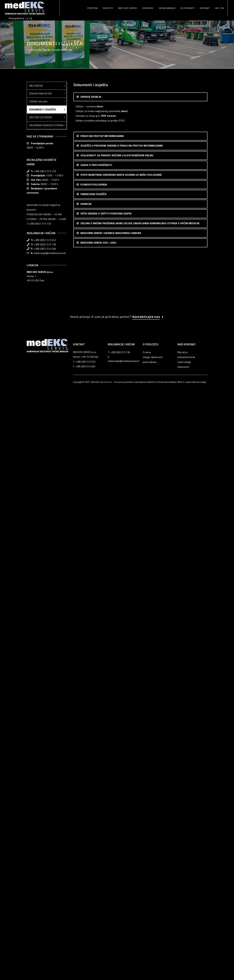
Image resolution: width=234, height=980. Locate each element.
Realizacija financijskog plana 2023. (95, 508)
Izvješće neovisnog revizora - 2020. (95, 564)
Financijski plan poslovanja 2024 (93, 522)
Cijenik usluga (47, 85)
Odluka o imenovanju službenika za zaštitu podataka (104, 671)
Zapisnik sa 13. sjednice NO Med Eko (95, 826)
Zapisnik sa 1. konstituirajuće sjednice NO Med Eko (103, 744)
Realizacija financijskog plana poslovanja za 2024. (102, 493)
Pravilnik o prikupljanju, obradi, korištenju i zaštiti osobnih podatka (111, 680)
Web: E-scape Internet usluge (192, 955)
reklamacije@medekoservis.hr (50, 237)
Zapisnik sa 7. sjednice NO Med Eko (95, 798)
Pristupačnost (16, 18)
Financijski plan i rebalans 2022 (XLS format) (99, 440)
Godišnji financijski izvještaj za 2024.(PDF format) (103, 498)
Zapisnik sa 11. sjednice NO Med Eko (95, 816)
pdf (106, 240)
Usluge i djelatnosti (153, 930)
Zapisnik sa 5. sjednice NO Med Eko (95, 788)
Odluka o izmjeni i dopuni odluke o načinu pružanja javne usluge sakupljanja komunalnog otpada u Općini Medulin (136, 710)
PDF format (109, 100)
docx (100, 90)
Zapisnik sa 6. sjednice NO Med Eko (95, 793)
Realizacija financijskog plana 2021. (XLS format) (102, 545)
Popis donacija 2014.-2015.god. (93, 636)
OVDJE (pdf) (166, 139)
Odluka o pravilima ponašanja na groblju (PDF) (100, 104)
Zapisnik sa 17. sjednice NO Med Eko (95, 845)
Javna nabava (150, 935)
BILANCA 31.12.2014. (87, 583)
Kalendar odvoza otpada (47, 109)
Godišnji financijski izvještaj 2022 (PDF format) (101, 531)
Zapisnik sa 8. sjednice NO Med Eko (95, 802)
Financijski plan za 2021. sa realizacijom (97, 449)
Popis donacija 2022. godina (91, 617)
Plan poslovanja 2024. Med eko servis (96, 398)
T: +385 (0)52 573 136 (119, 926)
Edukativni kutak (47, 77)
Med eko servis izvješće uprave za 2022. (97, 379)
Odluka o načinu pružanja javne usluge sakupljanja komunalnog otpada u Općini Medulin (122, 719)
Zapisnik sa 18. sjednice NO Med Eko (95, 849)
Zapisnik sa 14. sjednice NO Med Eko (95, 831)
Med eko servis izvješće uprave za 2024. (97, 388)
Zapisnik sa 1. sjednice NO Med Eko (95, 769)
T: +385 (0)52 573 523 (84, 935)
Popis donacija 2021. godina (91, 622)
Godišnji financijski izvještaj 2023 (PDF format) (101, 512)
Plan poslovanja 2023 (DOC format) (95, 407)
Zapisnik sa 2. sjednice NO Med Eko (95, 774)
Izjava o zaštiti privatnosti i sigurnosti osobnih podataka (106, 666)
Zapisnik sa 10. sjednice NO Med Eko (95, 812)
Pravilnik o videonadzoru (89, 685)
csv (113, 240)
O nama (147, 926)
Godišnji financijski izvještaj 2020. (94, 559)
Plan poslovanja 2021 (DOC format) (95, 426)
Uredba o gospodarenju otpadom (93, 353)
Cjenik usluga (184, 935)
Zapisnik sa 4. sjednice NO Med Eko (95, 784)
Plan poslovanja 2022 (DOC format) (95, 416)
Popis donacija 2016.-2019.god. (93, 632)
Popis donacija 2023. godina (91, 613)
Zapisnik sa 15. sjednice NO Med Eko (95, 835)
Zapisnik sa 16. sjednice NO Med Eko (95, 840)
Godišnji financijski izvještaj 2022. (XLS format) (101, 536)
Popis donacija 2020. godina (91, 627)
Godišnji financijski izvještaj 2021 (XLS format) (101, 555)
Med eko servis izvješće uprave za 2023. (97, 383)
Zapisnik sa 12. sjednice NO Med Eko (95, 821)
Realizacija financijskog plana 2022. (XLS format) (102, 541)
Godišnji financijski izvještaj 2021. (93, 550)
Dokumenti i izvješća (47, 93)
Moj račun (47, 70)
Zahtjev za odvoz (47, 101)
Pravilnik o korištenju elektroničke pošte (97, 675)
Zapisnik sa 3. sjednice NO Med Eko (95, 779)
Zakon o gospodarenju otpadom (93, 344)
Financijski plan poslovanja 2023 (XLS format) (100, 435)
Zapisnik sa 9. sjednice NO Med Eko (95, 807)
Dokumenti (183, 940)
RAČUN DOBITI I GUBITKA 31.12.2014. (97, 588)
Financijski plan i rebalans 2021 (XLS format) (99, 445)
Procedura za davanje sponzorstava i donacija (100, 641)
